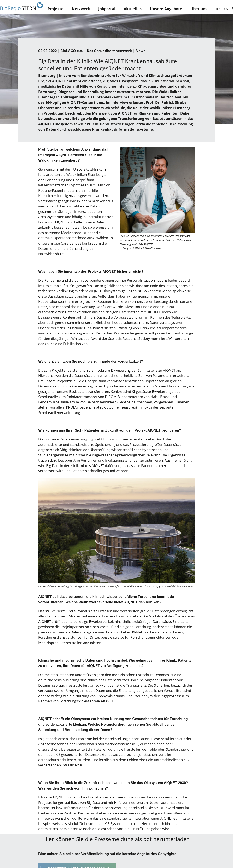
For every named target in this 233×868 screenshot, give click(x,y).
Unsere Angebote (166, 9)
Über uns (199, 9)
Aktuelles (133, 9)
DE (218, 9)
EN (226, 9)
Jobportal (107, 9)
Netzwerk (81, 9)
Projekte (56, 9)
